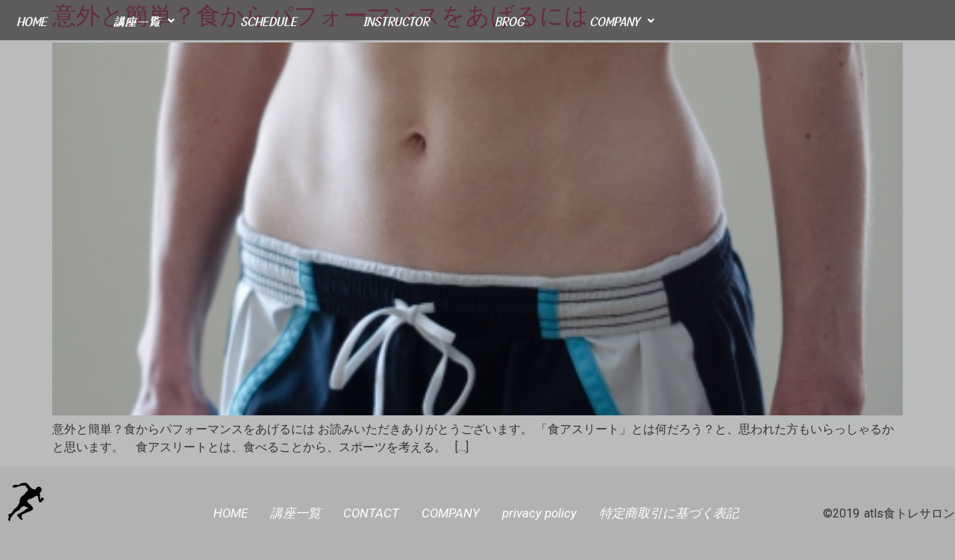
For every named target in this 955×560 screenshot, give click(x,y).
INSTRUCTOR (396, 21)
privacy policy (539, 513)
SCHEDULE (269, 21)
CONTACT (371, 513)
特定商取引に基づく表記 (669, 513)
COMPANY (622, 21)
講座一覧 (144, 21)
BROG (509, 21)
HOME (32, 21)
